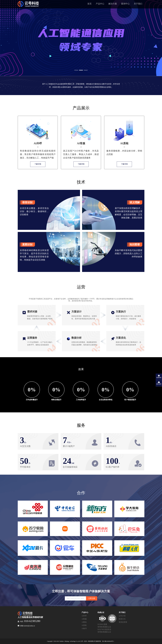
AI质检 (84, 625)
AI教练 (84, 622)
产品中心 (100, 4)
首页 (89, 4)
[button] (76, 70)
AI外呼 (84, 616)
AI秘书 (84, 628)
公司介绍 (122, 616)
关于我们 (138, 4)
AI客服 (84, 619)
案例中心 (125, 4)
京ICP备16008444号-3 (108, 641)
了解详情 (38, 164)
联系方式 (122, 619)
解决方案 (113, 4)
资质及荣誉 (123, 622)
